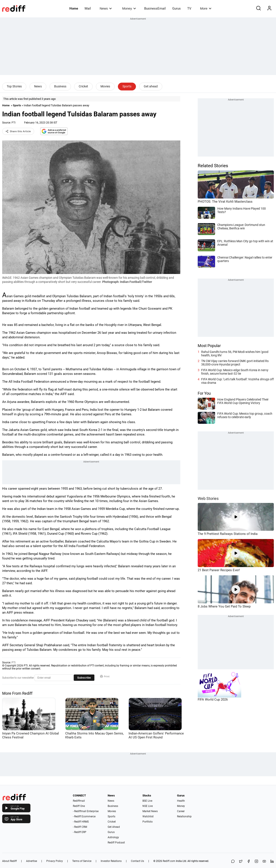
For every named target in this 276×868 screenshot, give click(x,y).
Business (60, 86)
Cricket (83, 86)
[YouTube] (264, 862)
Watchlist (148, 816)
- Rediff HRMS (81, 822)
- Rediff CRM (80, 827)
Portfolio (148, 822)
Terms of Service (82, 861)
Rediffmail (79, 801)
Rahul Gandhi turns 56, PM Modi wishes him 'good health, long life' (235, 354)
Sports (127, 86)
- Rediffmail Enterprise (86, 811)
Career (181, 811)
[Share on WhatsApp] (233, 862)
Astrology (113, 837)
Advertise (32, 861)
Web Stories (208, 498)
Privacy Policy (55, 861)
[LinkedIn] (272, 862)
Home (74, 8)
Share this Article (18, 131)
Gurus (176, 8)
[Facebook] (249, 862)
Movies (105, 86)
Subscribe (84, 678)
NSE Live (148, 806)
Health (181, 801)
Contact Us (137, 861)
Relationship (184, 816)
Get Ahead (114, 827)
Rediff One (79, 806)
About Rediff (9, 861)
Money (129, 8)
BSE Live (147, 801)
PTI (13, 123)
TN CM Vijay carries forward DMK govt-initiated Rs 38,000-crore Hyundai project (235, 363)
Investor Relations (111, 861)
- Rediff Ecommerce (84, 816)
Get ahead (151, 86)
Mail (88, 8)
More (206, 8)
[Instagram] (256, 862)
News (106, 8)
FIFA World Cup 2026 (213, 699)
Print (105, 676)
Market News (150, 811)
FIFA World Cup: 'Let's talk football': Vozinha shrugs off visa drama (238, 381)
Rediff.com (169, 861)
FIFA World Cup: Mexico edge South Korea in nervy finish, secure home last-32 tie (235, 372)
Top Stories (14, 86)
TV (189, 8)
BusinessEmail (155, 8)
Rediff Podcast (116, 843)
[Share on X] (241, 862)
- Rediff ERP (80, 832)
